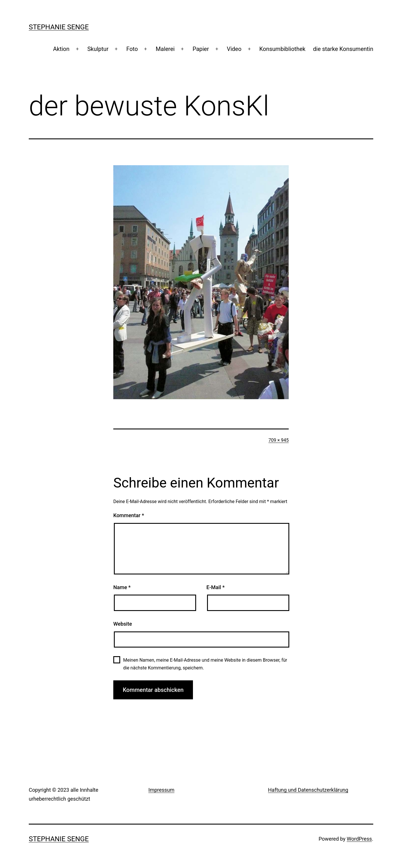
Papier (201, 49)
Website (123, 624)
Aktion (61, 49)
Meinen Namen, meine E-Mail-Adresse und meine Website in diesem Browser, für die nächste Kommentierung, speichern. (205, 664)
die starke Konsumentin (343, 49)
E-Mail (216, 587)
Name (122, 587)
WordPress (359, 839)
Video (234, 49)
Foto (132, 49)
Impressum (161, 790)
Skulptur (98, 49)
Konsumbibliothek (282, 49)
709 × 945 (279, 440)
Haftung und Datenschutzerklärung (308, 790)
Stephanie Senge (59, 27)
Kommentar (129, 515)
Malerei (165, 49)
